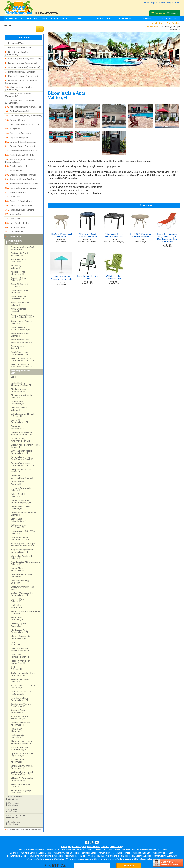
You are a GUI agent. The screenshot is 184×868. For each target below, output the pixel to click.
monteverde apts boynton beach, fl (19, 619)
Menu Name (33, 844)
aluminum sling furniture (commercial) (19, 85)
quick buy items (15, 216)
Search (162, 3)
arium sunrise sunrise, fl (17, 335)
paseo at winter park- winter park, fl (21, 650)
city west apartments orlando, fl (21, 385)
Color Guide (103, 18)
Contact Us (169, 18)
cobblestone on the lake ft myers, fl (23, 403)
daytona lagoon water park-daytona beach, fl (22, 446)
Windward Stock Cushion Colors (140, 847)
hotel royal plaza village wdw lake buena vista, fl (23, 533)
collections (13, 208)
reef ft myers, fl (16, 656)
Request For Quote (77, 835)
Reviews (105, 844)
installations (13, 225)
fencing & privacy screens (20, 200)
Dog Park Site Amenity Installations (143, 838)
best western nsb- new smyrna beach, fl (21, 354)
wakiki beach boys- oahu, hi (20, 774)
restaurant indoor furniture (20, 171)
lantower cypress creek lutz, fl (22, 576)
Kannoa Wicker (160, 841)
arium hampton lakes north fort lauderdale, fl (22, 304)
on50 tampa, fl (15, 632)
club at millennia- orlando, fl (19, 397)
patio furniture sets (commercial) (23, 103)
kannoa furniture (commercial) (21, 74)
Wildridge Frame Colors (154, 844)
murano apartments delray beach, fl (20, 626)
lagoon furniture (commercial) (21, 62)
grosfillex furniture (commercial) (23, 66)
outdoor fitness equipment (20, 136)
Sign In (154, 3)
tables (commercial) (17, 108)
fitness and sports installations (16, 805)
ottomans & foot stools (19, 196)
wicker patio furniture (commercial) (18, 92)
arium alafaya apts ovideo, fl (20, 273)
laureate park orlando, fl (17, 588)
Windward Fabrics (75, 847)
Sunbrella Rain (117, 844)
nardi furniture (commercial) (21, 70)
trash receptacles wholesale (21, 145)
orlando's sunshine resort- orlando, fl (20, 638)
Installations (15, 18)
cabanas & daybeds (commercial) (24, 112)
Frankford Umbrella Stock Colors (35, 841)
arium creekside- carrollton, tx (19, 286)
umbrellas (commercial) (18, 47)
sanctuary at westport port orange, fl (21, 693)
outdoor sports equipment (20, 140)
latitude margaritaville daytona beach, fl (22, 582)
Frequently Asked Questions (66, 841)
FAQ (169, 3)
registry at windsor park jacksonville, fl (23, 663)
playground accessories (19, 128)
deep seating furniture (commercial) (17, 52)
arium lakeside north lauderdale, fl (20, 317)
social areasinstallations (13, 811)
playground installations (13, 792)
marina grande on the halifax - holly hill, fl (26, 601)
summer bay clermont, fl (17, 718)
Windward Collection (55, 847)
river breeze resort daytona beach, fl (20, 687)
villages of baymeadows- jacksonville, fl (23, 768)
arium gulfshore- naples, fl (19, 298)
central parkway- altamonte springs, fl (21, 372)
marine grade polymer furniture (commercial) (22, 79)
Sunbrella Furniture (44, 838)
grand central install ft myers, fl (20, 496)
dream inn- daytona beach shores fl (22, 465)
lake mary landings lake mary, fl (20, 570)
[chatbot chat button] (168, 863)
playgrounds (13, 124)
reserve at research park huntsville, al (23, 675)
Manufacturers (37, 18)
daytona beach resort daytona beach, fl (21, 440)
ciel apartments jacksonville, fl (18, 379)
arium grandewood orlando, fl (20, 292)
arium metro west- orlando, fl (20, 323)
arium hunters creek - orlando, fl (21, 311)
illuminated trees (15, 43)
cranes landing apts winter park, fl (20, 428)
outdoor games (15, 116)
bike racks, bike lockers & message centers (20, 154)
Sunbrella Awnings (25, 838)
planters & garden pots (18, 192)
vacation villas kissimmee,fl (18, 749)
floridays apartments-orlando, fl (21, 477)
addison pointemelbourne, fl (18, 261)
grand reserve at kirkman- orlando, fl (24, 502)
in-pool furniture (15, 184)
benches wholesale (16, 159)
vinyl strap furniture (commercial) (23, 58)
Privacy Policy (117, 835)
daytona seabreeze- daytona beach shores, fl (23, 453)
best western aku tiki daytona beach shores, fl (23, 348)
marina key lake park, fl (17, 607)
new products (14, 221)
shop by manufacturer (18, 212)
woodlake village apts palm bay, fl (22, 780)
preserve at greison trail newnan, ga (23, 237)
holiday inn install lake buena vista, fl (20, 527)
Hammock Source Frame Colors (96, 841)
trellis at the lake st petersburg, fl (19, 737)
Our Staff (125, 18)
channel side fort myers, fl (17, 391)
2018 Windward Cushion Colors (70, 838)
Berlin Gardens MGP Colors (99, 838)
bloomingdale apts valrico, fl (20, 360)
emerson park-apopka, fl (18, 471)
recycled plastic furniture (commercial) (20, 98)
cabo (13, 365)
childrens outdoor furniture (21, 167)
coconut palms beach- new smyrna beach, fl (21, 422)
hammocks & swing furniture (21, 180)
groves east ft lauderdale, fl (18, 508)
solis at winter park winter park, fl (20, 706)
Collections (59, 18)
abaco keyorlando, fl (16, 255)
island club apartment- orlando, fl (22, 545)
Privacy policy (93, 844)
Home (147, 3)
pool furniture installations (14, 230)
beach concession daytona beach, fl (19, 341)
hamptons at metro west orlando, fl (23, 521)
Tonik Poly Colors (133, 844)
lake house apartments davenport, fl (22, 564)
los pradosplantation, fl (17, 595)
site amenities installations (14, 786)
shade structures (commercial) (22, 120)
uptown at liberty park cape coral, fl (22, 743)
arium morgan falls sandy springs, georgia (21, 329)
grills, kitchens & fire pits (19, 149)
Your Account (93, 835)
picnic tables (14, 163)
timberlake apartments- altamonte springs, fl (22, 730)
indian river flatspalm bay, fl (19, 249)
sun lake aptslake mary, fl (17, 724)
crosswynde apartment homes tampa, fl (25, 434)
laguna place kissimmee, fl (17, 558)
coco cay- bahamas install (18, 416)
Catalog (81, 18)
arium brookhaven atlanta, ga (19, 280)
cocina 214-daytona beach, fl (19, 409)
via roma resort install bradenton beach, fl (22, 761)
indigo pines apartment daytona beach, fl (22, 539)
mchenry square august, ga (18, 613)
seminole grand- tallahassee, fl (18, 700)
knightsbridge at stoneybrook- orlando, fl (26, 551)
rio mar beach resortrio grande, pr (21, 681)
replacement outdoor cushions (22, 176)
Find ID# (129, 854)
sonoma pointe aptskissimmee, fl (20, 712)
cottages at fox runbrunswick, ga (20, 243)
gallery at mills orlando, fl (18, 484)
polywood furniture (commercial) (23, 818)
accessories (13, 204)
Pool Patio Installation (75, 844)
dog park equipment (17, 132)
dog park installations (12, 799)
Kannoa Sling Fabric (142, 841)
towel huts (13, 188)
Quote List (161, 13)
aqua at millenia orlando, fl (19, 267)
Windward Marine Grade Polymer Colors (104, 847)
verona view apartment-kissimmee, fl (22, 755)
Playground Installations (52, 844)
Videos (147, 18)
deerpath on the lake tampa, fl (21, 459)
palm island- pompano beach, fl (20, 644)
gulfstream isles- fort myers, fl (19, 514)
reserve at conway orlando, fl (20, 669)
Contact (176, 3)
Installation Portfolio (122, 841)
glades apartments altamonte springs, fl (21, 490)
